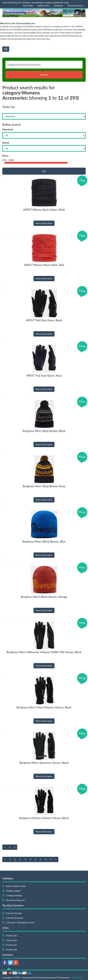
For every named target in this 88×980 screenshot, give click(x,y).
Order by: (9, 107)
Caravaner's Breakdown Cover (20, 922)
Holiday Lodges (13, 891)
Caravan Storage (14, 913)
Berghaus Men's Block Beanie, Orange (44, 597)
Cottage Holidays (14, 895)
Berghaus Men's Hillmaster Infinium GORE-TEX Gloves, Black (44, 652)
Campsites (58, 6)
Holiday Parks (43, 6)
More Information (44, 223)
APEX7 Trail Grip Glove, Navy (44, 376)
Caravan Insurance (75, 6)
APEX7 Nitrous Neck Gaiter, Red (44, 265)
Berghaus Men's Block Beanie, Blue (44, 541)
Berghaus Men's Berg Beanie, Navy (44, 486)
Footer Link (11, 935)
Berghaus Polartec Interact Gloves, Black (44, 818)
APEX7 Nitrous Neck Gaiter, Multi (44, 210)
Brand (6, 143)
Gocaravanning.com (15, 900)
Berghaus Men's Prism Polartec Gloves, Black (44, 707)
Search (44, 74)
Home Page (28, 6)
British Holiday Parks (16, 886)
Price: (5, 156)
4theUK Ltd (77, 977)
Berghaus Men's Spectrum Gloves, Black (44, 763)
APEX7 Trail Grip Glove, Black (44, 320)
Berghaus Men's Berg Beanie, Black (44, 431)
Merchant (8, 129)
